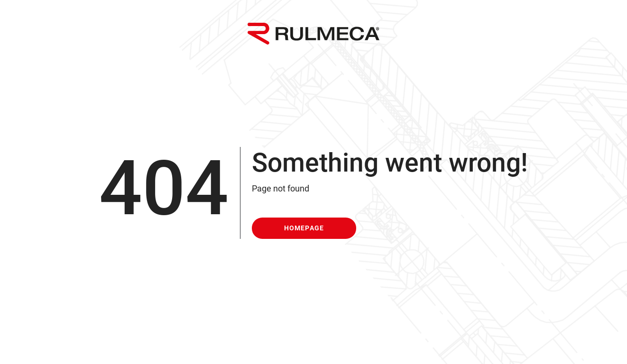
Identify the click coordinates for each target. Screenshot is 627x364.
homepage (304, 228)
